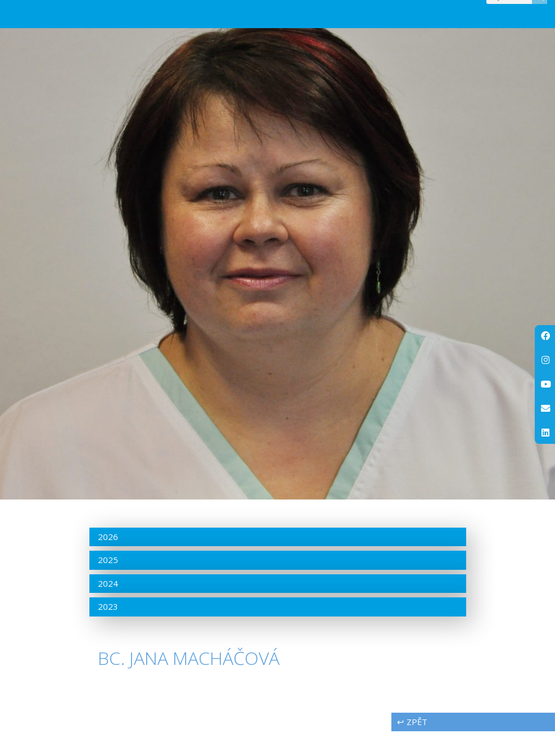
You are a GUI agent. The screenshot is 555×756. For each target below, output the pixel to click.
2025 (108, 584)
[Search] (540, 9)
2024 (108, 607)
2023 (108, 631)
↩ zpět (412, 746)
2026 (108, 561)
